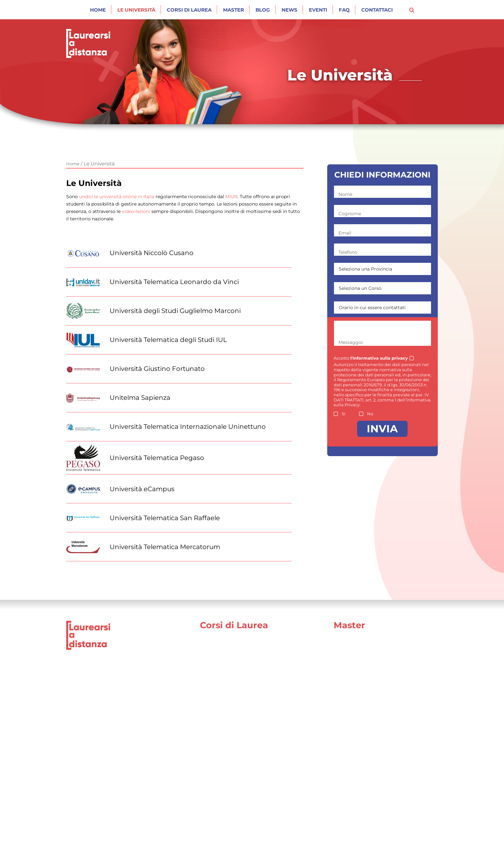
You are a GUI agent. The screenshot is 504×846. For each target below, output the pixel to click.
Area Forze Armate (357, 690)
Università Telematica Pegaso (157, 458)
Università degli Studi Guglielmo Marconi (175, 311)
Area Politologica (355, 704)
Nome (345, 194)
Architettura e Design (228, 760)
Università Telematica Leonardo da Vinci (174, 282)
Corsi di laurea (189, 10)
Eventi (318, 10)
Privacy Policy (229, 835)
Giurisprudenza (220, 649)
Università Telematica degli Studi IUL (168, 340)
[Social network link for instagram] (435, 835)
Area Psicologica (354, 718)
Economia (213, 718)
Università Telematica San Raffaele (165, 518)
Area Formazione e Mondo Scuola (377, 677)
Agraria (209, 787)
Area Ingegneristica (359, 746)
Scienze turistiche (223, 801)
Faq (344, 10)
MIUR (231, 197)
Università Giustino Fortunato (157, 369)
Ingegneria (214, 690)
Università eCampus (142, 489)
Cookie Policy (271, 835)
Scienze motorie (221, 773)
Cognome (350, 214)
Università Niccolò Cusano (152, 253)
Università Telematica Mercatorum (165, 547)
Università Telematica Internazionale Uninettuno (188, 427)
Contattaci (377, 10)
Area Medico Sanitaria (361, 732)
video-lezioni (136, 211)
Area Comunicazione (360, 649)
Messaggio (351, 342)
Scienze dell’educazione (231, 663)
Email (345, 233)
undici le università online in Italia (117, 197)
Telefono (348, 252)
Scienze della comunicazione (237, 732)
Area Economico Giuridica (367, 663)
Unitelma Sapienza (140, 398)
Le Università (136, 10)
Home (98, 10)
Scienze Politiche (222, 704)
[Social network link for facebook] (426, 835)
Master (234, 10)
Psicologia (213, 677)
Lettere (209, 746)
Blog (263, 10)
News (289, 10)
